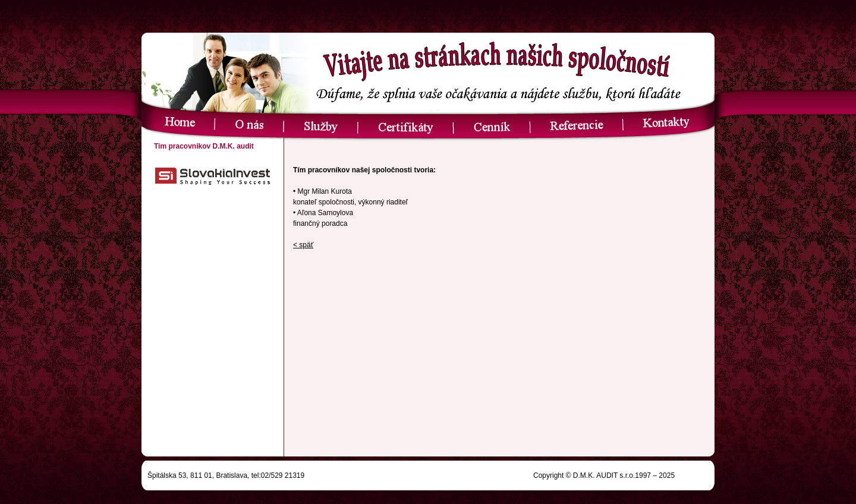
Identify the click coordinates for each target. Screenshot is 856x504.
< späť (303, 245)
